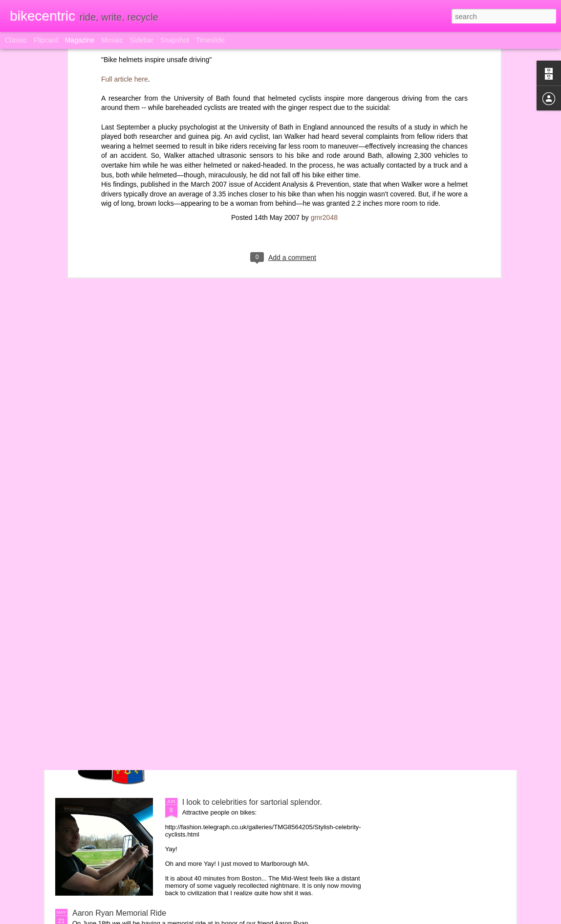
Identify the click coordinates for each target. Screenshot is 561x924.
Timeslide (210, 40)
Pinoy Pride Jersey (215, 691)
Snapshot (175, 40)
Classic (16, 40)
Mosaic (112, 40)
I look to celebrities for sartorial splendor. (252, 802)
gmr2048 (324, 63)
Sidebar (142, 40)
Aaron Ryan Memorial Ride (119, 913)
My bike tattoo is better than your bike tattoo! (259, 580)
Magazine (80, 40)
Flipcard (46, 40)
